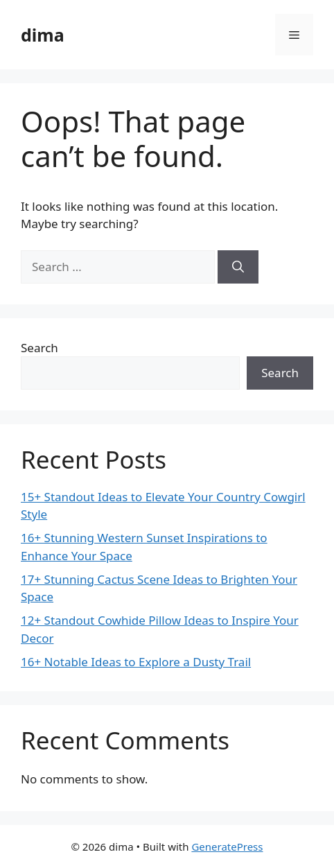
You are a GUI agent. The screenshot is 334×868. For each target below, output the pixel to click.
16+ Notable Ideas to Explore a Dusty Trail (136, 662)
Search (39, 348)
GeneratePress (227, 847)
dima (43, 35)
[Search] (238, 267)
